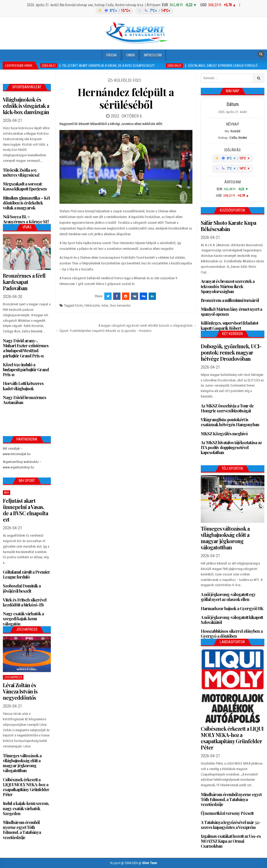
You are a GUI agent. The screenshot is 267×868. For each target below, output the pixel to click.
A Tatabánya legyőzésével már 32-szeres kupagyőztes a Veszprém (231, 825)
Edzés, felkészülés (87, 305)
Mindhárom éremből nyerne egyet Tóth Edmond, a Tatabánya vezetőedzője (22, 830)
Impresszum (153, 55)
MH (7, 493)
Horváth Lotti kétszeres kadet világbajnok (23, 386)
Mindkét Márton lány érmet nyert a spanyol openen (231, 312)
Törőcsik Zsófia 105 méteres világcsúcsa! (21, 172)
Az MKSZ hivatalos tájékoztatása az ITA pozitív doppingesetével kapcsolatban (231, 447)
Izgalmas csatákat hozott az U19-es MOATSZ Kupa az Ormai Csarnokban (231, 841)
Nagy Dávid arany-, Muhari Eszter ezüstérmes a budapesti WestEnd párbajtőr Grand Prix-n (26, 348)
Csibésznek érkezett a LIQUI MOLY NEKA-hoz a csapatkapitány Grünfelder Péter (26, 787)
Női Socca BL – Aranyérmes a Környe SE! (26, 219)
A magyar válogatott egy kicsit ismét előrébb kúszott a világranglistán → (147, 325)
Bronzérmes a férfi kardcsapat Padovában (24, 282)
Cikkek (131, 55)
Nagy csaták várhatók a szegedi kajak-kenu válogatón (23, 619)
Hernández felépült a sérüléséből (126, 98)
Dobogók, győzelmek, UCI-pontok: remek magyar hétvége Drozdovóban (231, 352)
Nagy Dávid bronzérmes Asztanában (25, 400)
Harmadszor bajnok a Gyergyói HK (232, 608)
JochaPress (13, 677)
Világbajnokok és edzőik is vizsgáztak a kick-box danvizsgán (26, 106)
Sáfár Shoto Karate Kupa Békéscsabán (229, 226)
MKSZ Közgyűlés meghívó (224, 434)
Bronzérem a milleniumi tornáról (230, 300)
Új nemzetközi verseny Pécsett (227, 813)
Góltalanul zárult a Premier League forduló (26, 574)
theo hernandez (120, 305)
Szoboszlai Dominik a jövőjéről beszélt (22, 588)
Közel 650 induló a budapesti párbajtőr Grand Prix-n (26, 370)
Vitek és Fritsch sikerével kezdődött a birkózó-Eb (25, 602)
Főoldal (112, 55)
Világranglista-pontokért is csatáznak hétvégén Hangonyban (230, 422)
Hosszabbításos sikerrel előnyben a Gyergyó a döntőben (232, 634)
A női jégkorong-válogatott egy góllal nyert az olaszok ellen (228, 597)
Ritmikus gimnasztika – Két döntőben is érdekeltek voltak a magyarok (26, 203)
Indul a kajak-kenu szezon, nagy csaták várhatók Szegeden (26, 808)
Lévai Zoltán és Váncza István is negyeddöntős (20, 691)
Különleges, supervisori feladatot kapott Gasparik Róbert (229, 325)
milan (105, 305)
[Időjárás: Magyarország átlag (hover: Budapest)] (133, 11)
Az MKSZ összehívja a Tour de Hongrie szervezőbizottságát (227, 408)
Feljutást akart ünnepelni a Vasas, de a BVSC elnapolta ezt (25, 510)
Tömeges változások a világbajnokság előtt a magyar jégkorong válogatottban (22, 763)
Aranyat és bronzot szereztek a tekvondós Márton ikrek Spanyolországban (228, 286)
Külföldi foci (128, 80)
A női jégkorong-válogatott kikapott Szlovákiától (232, 620)
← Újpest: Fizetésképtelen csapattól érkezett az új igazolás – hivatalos (103, 331)
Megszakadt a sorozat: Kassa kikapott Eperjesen (25, 186)
